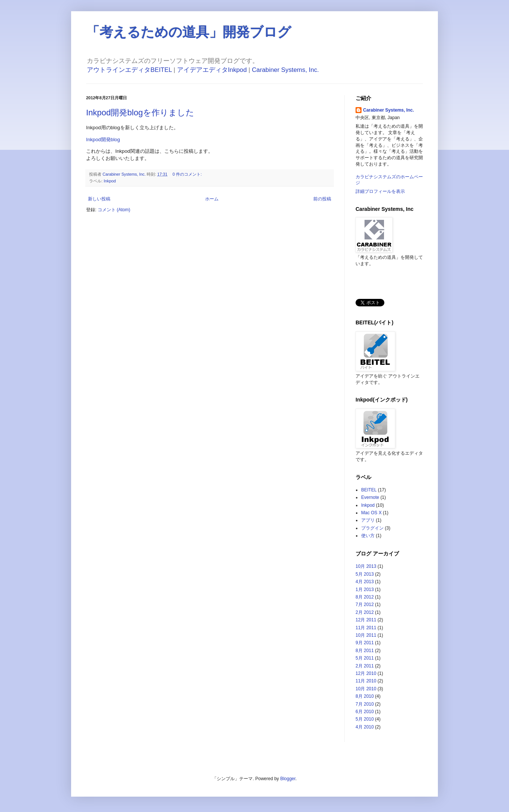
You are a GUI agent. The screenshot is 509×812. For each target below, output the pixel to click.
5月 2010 (365, 719)
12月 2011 (366, 620)
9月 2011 (365, 643)
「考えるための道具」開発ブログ (189, 32)
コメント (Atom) (114, 210)
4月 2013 (365, 582)
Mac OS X (371, 513)
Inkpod (110, 181)
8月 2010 (365, 696)
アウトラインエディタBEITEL (129, 70)
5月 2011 (365, 658)
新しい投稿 (99, 199)
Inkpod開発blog (103, 140)
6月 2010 (365, 712)
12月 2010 (366, 673)
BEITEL (369, 490)
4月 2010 (365, 727)
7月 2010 (365, 704)
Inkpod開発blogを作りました (140, 113)
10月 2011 (366, 635)
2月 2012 (365, 612)
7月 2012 (365, 605)
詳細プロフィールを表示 (380, 191)
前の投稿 (322, 199)
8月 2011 (365, 651)
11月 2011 (366, 628)
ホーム (212, 199)
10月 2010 (366, 689)
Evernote (370, 497)
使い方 (368, 536)
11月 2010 (366, 681)
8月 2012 (365, 597)
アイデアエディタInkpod (212, 70)
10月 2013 (366, 566)
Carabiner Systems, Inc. (285, 70)
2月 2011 (365, 666)
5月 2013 (365, 574)
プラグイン (372, 528)
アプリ (368, 520)
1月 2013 (365, 590)
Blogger (288, 779)
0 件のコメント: (188, 174)
